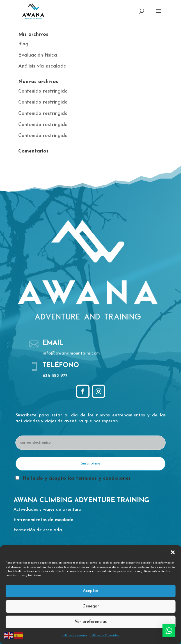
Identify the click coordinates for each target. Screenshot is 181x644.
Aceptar (91, 591)
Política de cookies (74, 635)
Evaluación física (38, 55)
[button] (173, 552)
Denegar (91, 606)
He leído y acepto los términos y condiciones (77, 478)
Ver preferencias (91, 622)
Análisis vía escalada (42, 66)
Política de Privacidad (105, 635)
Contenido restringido (43, 91)
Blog (23, 44)
